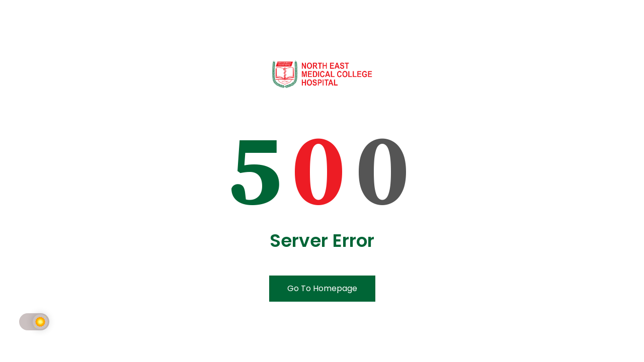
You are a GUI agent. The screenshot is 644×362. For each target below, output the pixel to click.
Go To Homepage (322, 288)
